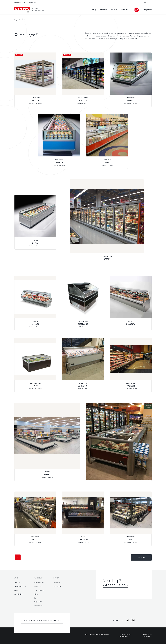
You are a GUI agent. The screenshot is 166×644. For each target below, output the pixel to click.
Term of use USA (126, 635)
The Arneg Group (20, 587)
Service (37, 598)
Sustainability (19, 594)
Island (36, 594)
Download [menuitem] (32, 2)
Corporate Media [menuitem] (20, 2)
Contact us (56, 583)
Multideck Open (39, 583)
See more (141, 557)
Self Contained (39, 590)
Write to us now (116, 585)
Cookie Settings (147, 637)
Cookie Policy (113, 637)
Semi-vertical (38, 606)
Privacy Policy (147, 635)
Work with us (57, 587)
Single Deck (38, 602)
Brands (17, 590)
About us (17, 583)
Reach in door (39, 587)
